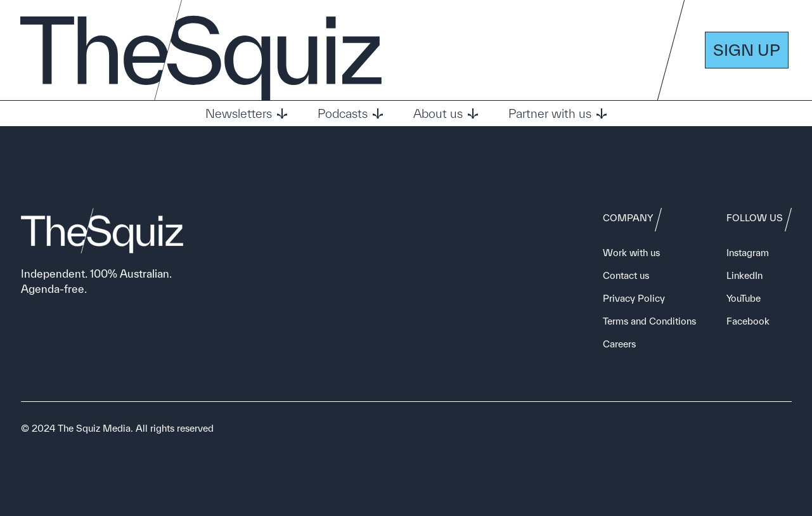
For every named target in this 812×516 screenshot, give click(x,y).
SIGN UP (747, 50)
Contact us (626, 275)
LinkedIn (744, 275)
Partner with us (557, 113)
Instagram (748, 253)
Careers (619, 344)
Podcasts (350, 113)
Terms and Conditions (649, 321)
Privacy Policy (634, 298)
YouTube (744, 298)
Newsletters (246, 113)
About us (446, 113)
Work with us (631, 253)
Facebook (748, 321)
